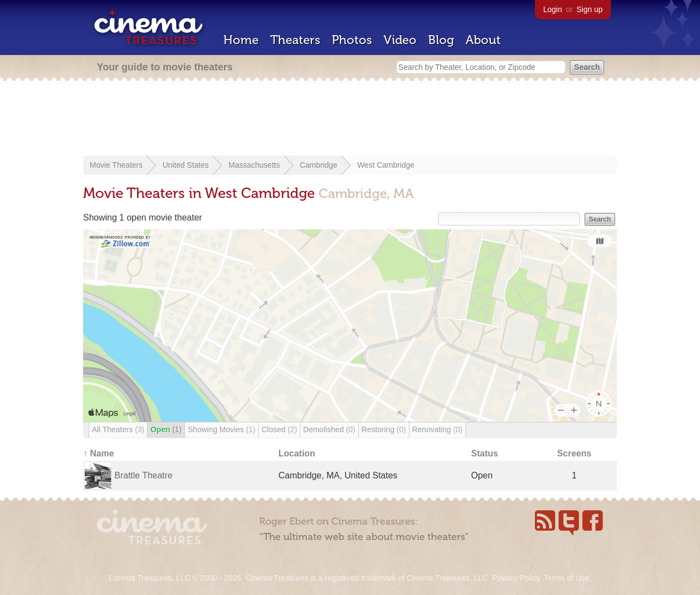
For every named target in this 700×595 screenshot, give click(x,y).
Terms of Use (566, 578)
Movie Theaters (116, 165)
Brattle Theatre (144, 475)
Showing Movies (222, 429)
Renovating (437, 429)
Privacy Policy (516, 578)
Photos (352, 40)
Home (241, 40)
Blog (441, 40)
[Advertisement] (350, 119)
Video (400, 40)
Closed (279, 429)
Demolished (329, 429)
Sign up (590, 9)
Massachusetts (254, 165)
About (483, 40)
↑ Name (99, 453)
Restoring (384, 429)
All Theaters (118, 429)
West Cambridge (386, 165)
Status (485, 453)
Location (297, 453)
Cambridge (319, 165)
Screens (574, 453)
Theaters (295, 40)
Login (553, 9)
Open (166, 429)
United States (185, 165)
